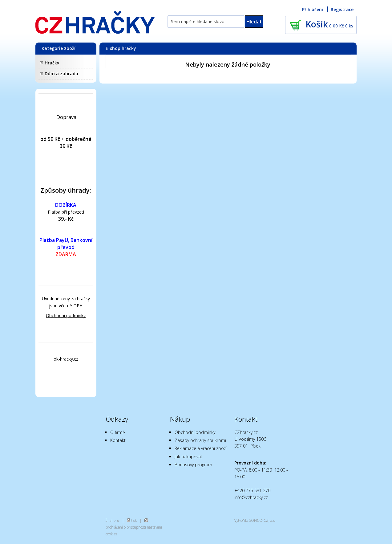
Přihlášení (313, 9)
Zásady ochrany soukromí (200, 440)
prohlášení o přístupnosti (126, 527)
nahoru (113, 520)
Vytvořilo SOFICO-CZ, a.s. (255, 520)
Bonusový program (193, 465)
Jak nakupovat (188, 457)
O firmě (118, 432)
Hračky (52, 63)
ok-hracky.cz (66, 359)
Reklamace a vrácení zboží (201, 448)
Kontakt (118, 440)
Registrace (342, 9)
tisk (134, 520)
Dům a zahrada (61, 74)
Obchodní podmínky (66, 315)
